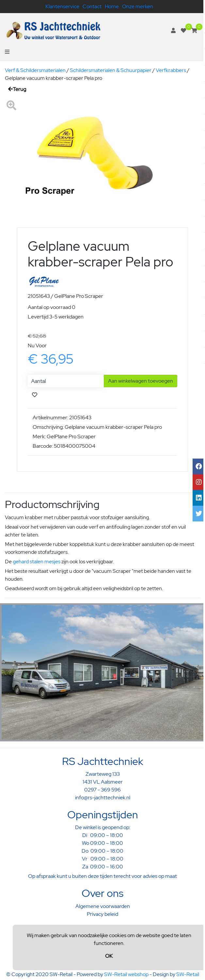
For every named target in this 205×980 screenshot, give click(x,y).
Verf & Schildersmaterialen (35, 70)
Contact (92, 6)
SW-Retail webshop (126, 974)
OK (109, 956)
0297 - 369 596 (102, 790)
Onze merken (138, 6)
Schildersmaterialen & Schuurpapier (111, 70)
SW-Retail (188, 974)
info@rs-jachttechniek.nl (103, 798)
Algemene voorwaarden (103, 906)
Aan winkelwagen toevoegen (141, 381)
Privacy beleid (102, 914)
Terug (17, 89)
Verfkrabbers (171, 70)
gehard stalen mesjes (37, 562)
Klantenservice (62, 6)
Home (112, 6)
